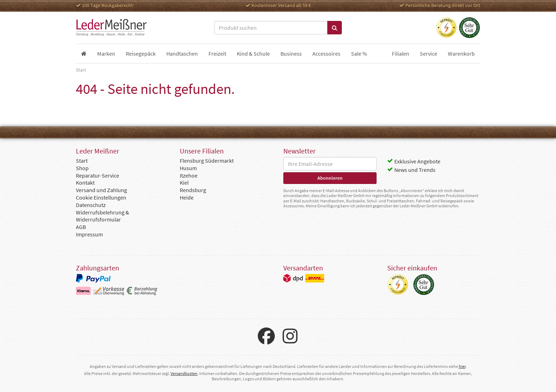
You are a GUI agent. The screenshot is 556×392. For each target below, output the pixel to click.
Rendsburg (193, 190)
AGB (81, 227)
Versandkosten (184, 373)
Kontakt (85, 183)
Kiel (184, 183)
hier (462, 366)
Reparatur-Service (98, 175)
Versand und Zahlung (101, 190)
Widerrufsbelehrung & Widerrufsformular (102, 216)
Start (82, 161)
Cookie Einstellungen (101, 197)
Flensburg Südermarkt (207, 161)
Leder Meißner (111, 28)
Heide (187, 197)
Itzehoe (189, 175)
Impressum (89, 234)
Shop (82, 168)
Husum (188, 168)
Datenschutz (91, 205)
